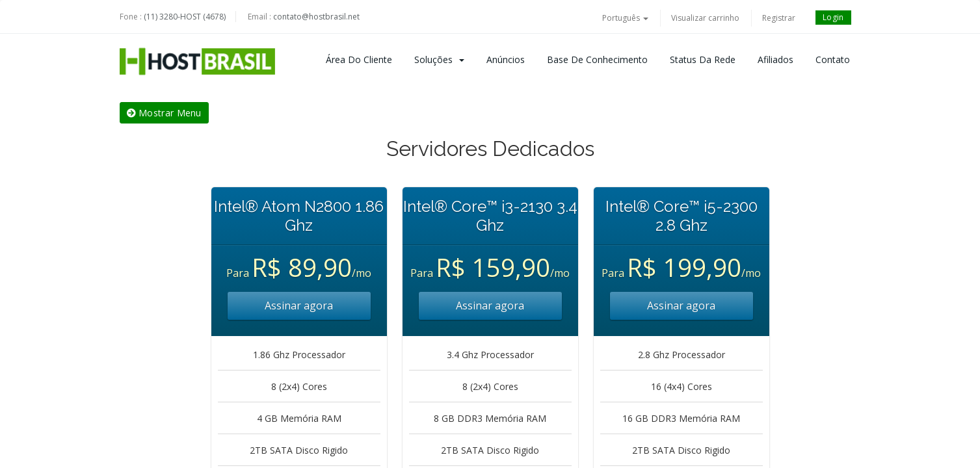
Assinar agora (299, 305)
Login (833, 17)
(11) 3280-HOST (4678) (185, 17)
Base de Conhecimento (597, 59)
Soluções (439, 59)
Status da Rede (703, 59)
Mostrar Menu (164, 113)
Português (625, 18)
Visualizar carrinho (705, 18)
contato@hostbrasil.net (316, 17)
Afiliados (775, 59)
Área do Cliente (359, 59)
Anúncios (506, 59)
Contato (833, 59)
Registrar (779, 18)
